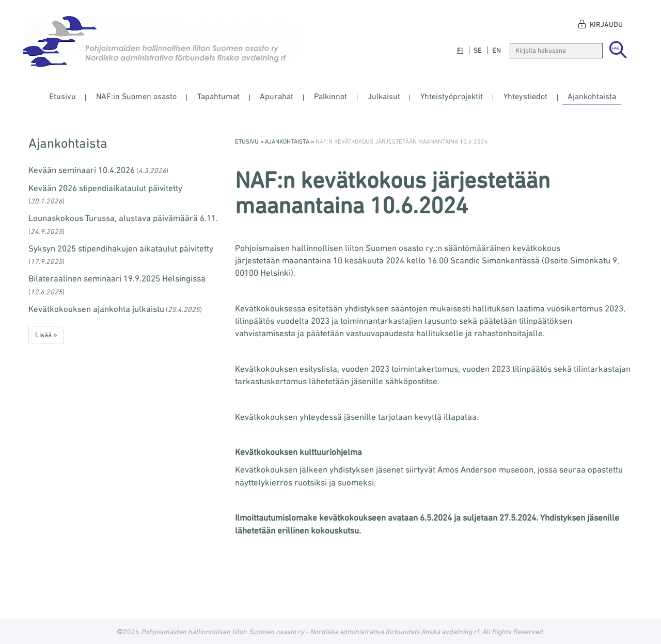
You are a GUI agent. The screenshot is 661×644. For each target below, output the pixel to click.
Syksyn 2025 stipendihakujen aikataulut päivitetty (121, 248)
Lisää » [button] (46, 335)
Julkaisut (384, 96)
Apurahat (277, 96)
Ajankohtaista (592, 96)
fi (460, 50)
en (497, 50)
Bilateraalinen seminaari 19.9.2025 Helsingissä (117, 278)
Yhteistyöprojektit (452, 96)
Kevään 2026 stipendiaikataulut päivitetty (105, 188)
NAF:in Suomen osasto (136, 96)
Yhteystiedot (525, 96)
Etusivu (62, 96)
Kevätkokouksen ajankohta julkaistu (96, 309)
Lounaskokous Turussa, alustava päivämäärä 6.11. (123, 218)
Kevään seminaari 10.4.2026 (82, 170)
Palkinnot (330, 96)
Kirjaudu (606, 24)
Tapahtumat (218, 96)
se (478, 50)
